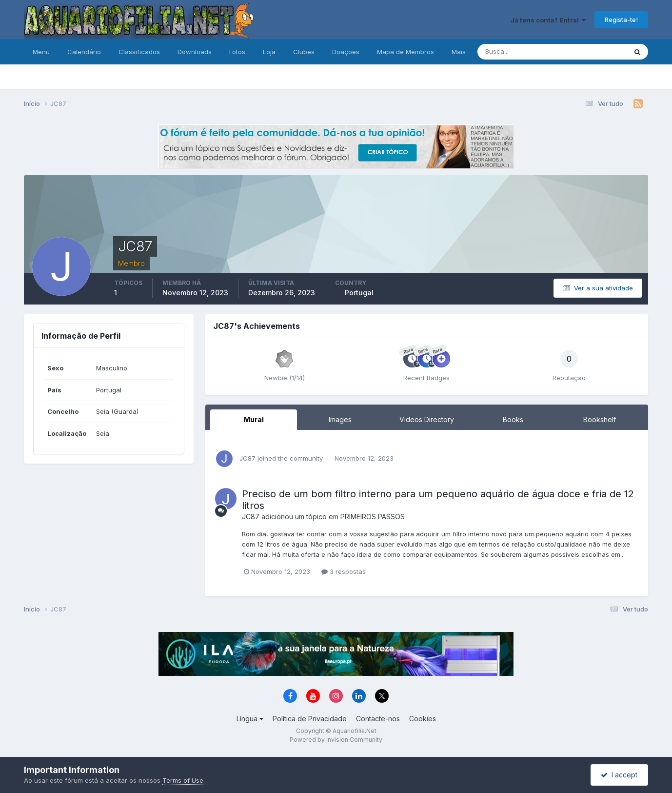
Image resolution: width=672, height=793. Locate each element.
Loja (269, 52)
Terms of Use (183, 780)
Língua (250, 719)
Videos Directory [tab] (427, 419)
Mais (459, 52)
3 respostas (344, 571)
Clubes (304, 52)
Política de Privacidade (310, 719)
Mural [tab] (254, 419)
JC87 (247, 458)
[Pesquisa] (520, 52)
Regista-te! (621, 20)
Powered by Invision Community (336, 740)
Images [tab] (340, 419)
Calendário (84, 52)
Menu (41, 52)
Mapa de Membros (405, 52)
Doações (346, 52)
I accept (619, 775)
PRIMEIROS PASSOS (373, 517)
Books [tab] (513, 419)
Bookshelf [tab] (600, 419)
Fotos (237, 52)
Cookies (423, 719)
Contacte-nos (378, 719)
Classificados (139, 52)
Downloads (195, 52)
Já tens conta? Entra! (548, 20)
